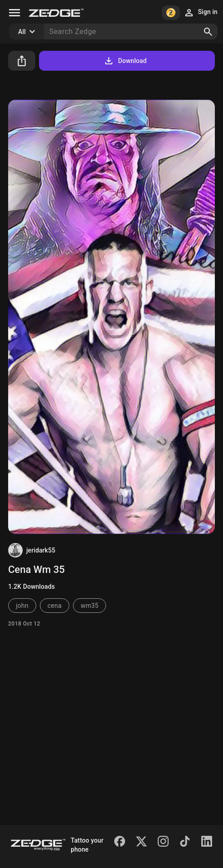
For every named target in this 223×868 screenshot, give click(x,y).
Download (125, 61)
